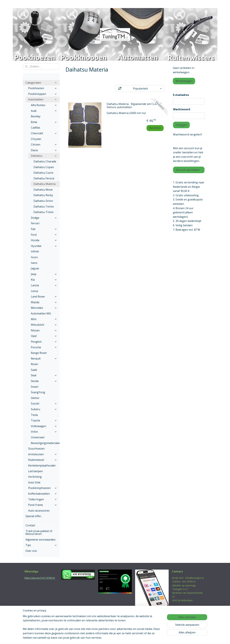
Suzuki (44, 403)
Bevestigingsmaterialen (45, 443)
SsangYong (38, 392)
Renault (44, 359)
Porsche (44, 347)
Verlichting (35, 477)
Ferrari (35, 223)
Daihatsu (44, 156)
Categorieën (41, 83)
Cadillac (36, 128)
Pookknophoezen (43, 488)
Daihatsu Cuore (43, 173)
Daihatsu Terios (44, 207)
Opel (44, 336)
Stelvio (35, 398)
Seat (44, 375)
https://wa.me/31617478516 (40, 578)
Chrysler (36, 139)
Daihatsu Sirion (43, 201)
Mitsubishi (44, 325)
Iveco (34, 263)
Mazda (44, 302)
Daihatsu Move (43, 190)
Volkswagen (44, 426)
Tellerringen (43, 499)
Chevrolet (44, 133)
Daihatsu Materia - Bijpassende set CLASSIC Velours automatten (134, 106)
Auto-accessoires (39, 511)
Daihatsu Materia (45, 184)
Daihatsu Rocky (43, 195)
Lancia (44, 285)
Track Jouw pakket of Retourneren (39, 533)
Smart (35, 387)
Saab (34, 370)
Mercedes (44, 308)
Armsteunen (43, 454)
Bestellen (155, 128)
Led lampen (35, 471)
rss (108, 638)
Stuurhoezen (36, 449)
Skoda (44, 381)
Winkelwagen (184, 81)
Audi (44, 111)
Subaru (44, 409)
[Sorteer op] (140, 89)
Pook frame (43, 505)
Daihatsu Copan (44, 167)
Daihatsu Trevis (44, 212)
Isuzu (34, 257)
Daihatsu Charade (45, 161)
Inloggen (181, 125)
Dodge (44, 218)
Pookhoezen (43, 88)
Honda (44, 240)
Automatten (43, 99)
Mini (44, 319)
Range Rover (39, 353)
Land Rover (44, 297)
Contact (30, 525)
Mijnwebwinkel (150, 638)
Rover (35, 364)
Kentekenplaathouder (42, 465)
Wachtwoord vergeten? (188, 134)
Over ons (31, 551)
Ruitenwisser (43, 460)
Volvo (44, 432)
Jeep (44, 274)
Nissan (44, 330)
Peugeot (44, 342)
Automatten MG (41, 313)
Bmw (44, 122)
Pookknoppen (43, 94)
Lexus (35, 291)
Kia (44, 280)
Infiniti (35, 251)
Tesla (34, 415)
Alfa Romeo (44, 105)
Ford (44, 235)
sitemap (101, 638)
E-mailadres (181, 95)
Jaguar (35, 268)
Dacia (44, 150)
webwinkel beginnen (121, 638)
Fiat (44, 229)
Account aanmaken (188, 170)
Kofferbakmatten (43, 494)
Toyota (44, 420)
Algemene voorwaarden (40, 540)
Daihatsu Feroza (44, 178)
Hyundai (44, 246)
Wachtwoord (182, 109)
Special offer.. (34, 516)
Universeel (38, 437)
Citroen (44, 144)
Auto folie (34, 482)
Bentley (36, 116)
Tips (41, 545)
